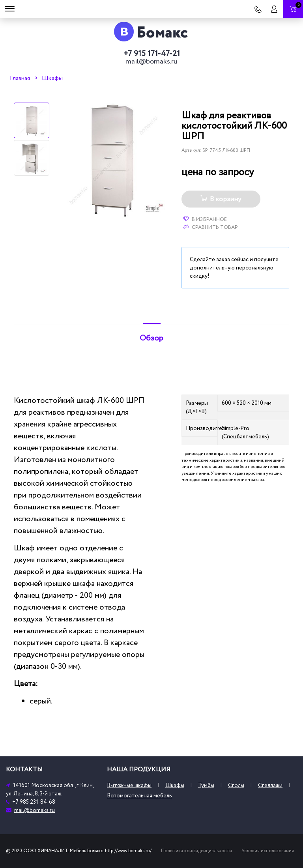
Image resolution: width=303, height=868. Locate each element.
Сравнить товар (211, 227)
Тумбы (206, 785)
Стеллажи (270, 785)
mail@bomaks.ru (151, 62)
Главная (20, 78)
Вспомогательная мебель (139, 796)
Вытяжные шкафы (129, 785)
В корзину (221, 199)
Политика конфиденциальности (196, 851)
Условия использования (268, 851)
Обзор (151, 338)
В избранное (205, 219)
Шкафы (52, 78)
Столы (236, 785)
